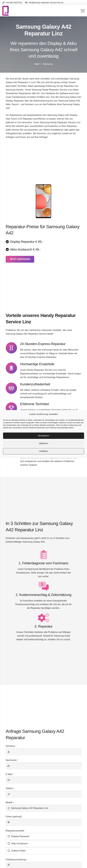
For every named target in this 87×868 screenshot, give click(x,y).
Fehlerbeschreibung (16, 860)
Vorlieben (43, 451)
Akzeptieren (43, 436)
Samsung (48, 64)
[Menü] (83, 11)
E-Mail (10, 774)
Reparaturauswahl (15, 831)
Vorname (11, 746)
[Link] (5, 11)
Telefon (10, 788)
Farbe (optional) (14, 817)
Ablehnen (43, 443)
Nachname (12, 760)
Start (37, 64)
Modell (10, 802)
